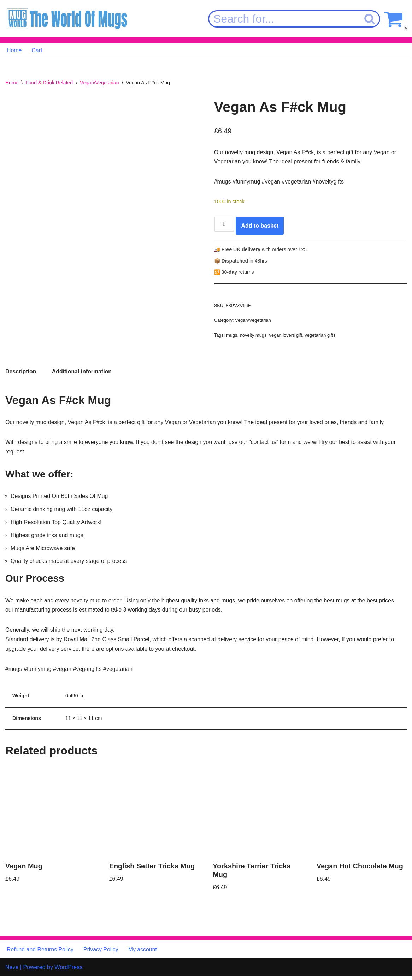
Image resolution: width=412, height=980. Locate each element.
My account (143, 953)
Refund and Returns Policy (40, 953)
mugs (232, 336)
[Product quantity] (224, 225)
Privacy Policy (101, 953)
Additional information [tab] (82, 373)
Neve (12, 971)
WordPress (68, 971)
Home (14, 50)
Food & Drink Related (49, 83)
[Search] (284, 19)
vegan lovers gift (286, 336)
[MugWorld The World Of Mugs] (67, 19)
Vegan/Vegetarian (99, 83)
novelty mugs (253, 336)
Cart (37, 50)
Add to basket (260, 226)
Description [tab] (21, 373)
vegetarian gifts (321, 336)
